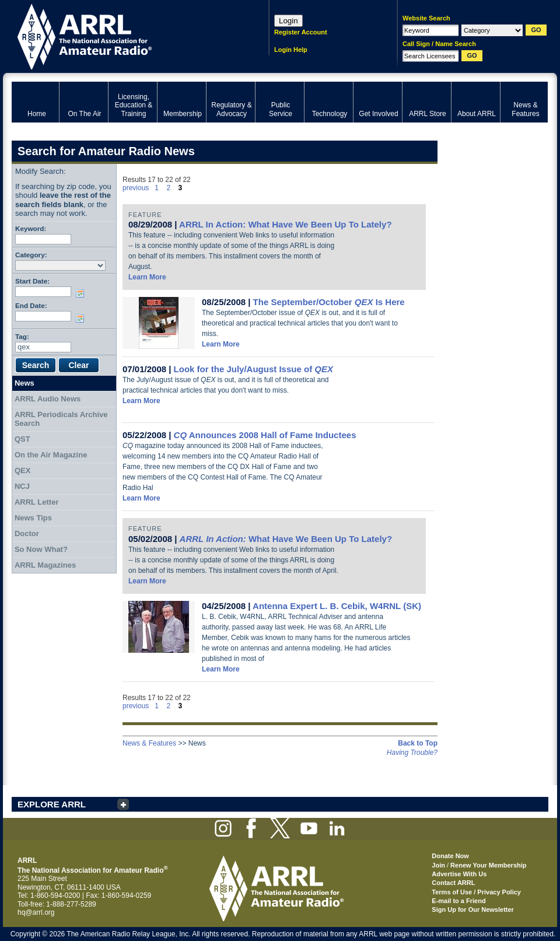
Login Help (291, 50)
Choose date (82, 293)
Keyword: (31, 228)
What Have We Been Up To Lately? (286, 539)
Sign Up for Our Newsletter (473, 909)
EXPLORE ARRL (52, 804)
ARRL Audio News (48, 399)
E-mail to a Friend (459, 901)
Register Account (301, 32)
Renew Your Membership (488, 865)
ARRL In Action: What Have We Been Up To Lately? (285, 224)
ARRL (125, 35)
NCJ (22, 486)
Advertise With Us (459, 874)
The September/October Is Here (329, 302)
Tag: (22, 336)
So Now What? (41, 549)
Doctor (27, 534)
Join (438, 865)
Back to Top (418, 743)
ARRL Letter (37, 502)
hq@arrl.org (36, 912)
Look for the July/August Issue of (253, 369)
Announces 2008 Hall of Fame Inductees (265, 435)
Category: (31, 255)
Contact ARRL (453, 883)
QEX (22, 470)
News (24, 383)
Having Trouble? (412, 753)
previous (136, 188)
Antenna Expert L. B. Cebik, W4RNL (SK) (337, 606)
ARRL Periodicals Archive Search (61, 419)
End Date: (31, 305)
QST (22, 439)
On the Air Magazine (51, 455)
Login (288, 21)
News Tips (33, 518)
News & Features (149, 743)
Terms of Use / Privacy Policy (476, 892)
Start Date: (32, 281)
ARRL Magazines (45, 565)
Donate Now (450, 856)
